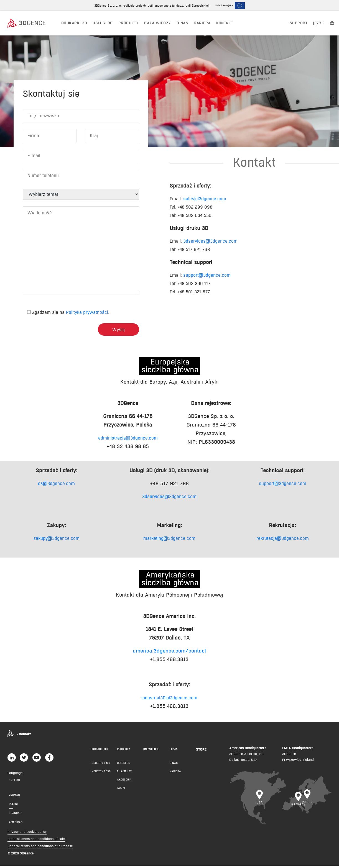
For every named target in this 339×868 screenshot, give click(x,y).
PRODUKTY (129, 23)
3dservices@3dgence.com (210, 244)
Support (299, 23)
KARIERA (175, 773)
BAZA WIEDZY (157, 23)
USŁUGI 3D (103, 23)
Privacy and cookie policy (27, 834)
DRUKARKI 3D (74, 23)
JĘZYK (318, 23)
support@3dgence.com (207, 278)
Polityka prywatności (87, 315)
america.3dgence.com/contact (169, 653)
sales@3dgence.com (205, 201)
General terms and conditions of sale (36, 841)
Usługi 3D (123, 765)
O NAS (182, 23)
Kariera (202, 23)
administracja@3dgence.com (128, 441)
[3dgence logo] (32, 23)
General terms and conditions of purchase (40, 848)
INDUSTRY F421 (100, 765)
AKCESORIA (124, 782)
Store (201, 751)
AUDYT (121, 790)
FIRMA (174, 751)
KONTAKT (225, 23)
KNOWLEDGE (151, 751)
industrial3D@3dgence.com (169, 700)
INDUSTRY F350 (101, 773)
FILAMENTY (124, 773)
